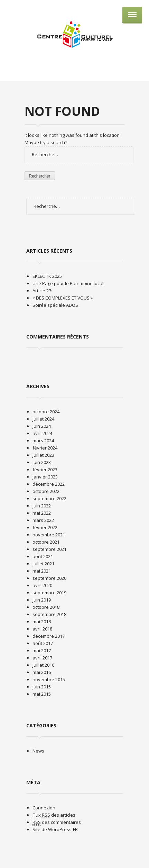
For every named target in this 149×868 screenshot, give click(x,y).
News (38, 751)
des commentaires (57, 822)
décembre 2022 (49, 484)
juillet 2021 (43, 564)
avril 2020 (42, 585)
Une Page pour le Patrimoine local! (68, 283)
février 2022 (45, 527)
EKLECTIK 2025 (47, 276)
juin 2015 (42, 687)
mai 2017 (42, 650)
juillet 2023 (43, 455)
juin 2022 (42, 506)
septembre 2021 (49, 549)
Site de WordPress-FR (55, 829)
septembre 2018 (49, 614)
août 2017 (43, 643)
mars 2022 (43, 520)
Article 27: (42, 291)
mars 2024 (43, 441)
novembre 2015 (49, 679)
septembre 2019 (49, 593)
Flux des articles (54, 815)
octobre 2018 (46, 607)
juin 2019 (42, 600)
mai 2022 (42, 513)
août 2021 (43, 556)
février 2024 (45, 448)
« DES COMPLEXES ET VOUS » (63, 298)
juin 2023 (42, 462)
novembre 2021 (49, 535)
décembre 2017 (49, 636)
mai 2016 (42, 672)
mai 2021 (42, 571)
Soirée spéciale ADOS (55, 305)
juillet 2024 (43, 419)
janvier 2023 (45, 477)
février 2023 (45, 470)
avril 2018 (42, 629)
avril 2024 (42, 433)
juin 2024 (42, 426)
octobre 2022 (46, 491)
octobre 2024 (46, 412)
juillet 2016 (43, 665)
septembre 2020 (49, 578)
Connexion (44, 808)
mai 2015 (42, 694)
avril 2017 (42, 658)
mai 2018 (42, 622)
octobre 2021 (46, 542)
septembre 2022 (49, 498)
